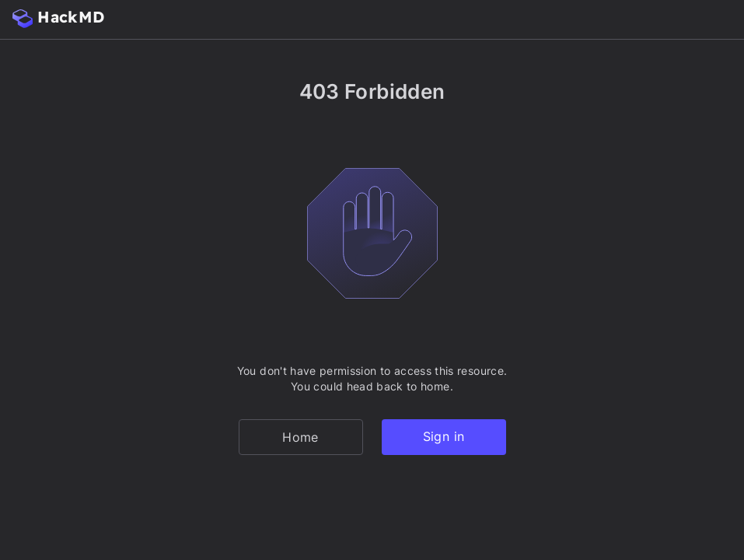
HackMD (58, 17)
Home (300, 437)
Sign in (444, 436)
